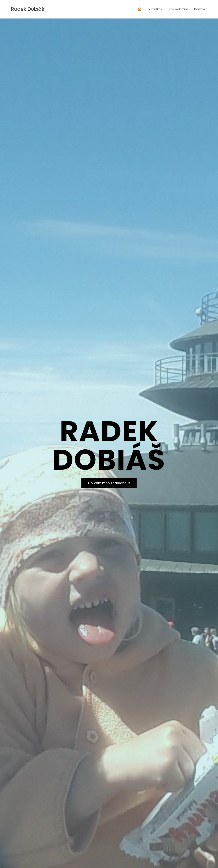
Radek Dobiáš (28, 9)
